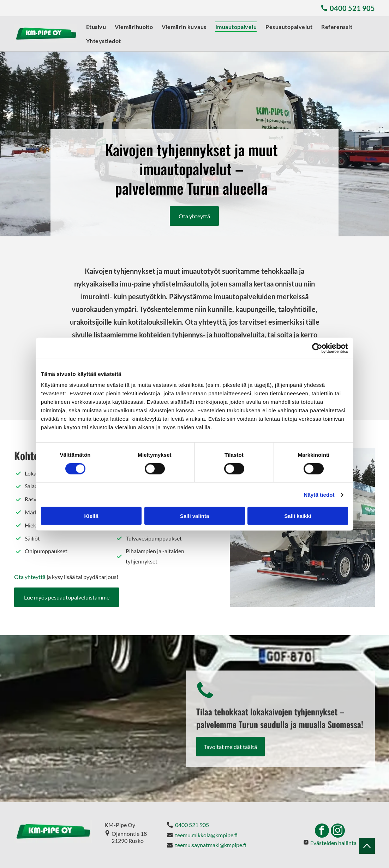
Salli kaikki (298, 516)
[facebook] (322, 831)
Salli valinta (195, 516)
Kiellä (91, 516)
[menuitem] (92, 27)
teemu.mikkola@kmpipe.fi (206, 835)
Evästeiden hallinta (333, 843)
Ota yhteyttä (30, 577)
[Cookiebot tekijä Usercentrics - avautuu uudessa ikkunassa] (317, 348)
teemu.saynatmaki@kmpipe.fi (211, 845)
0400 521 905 (192, 825)
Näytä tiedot (319, 494)
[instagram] (338, 831)
